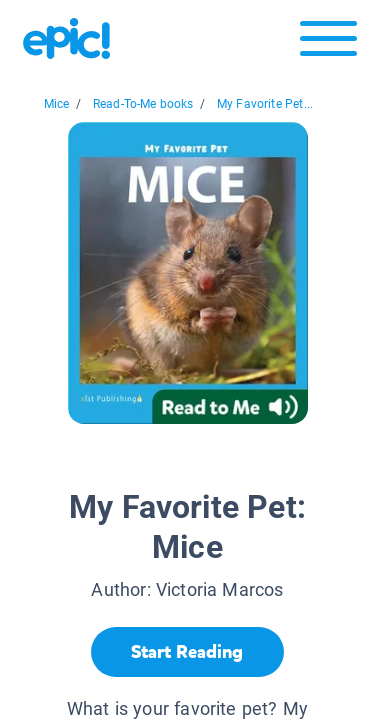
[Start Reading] (187, 652)
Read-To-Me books (143, 104)
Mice (57, 104)
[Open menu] (328, 43)
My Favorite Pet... (265, 104)
